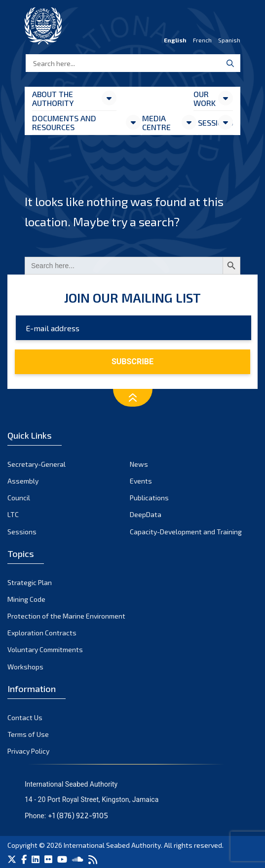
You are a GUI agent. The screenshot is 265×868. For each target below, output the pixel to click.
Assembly (23, 481)
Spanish (229, 40)
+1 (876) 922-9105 (78, 815)
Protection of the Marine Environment (66, 616)
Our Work (205, 98)
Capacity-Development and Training (186, 532)
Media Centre (156, 122)
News (139, 464)
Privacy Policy (28, 751)
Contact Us (25, 717)
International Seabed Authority (112, 845)
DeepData (146, 514)
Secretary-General (37, 464)
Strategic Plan (30, 582)
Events (141, 481)
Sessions (208, 122)
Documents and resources (64, 122)
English (175, 40)
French (202, 40)
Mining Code (26, 599)
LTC (13, 514)
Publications (149, 498)
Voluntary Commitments (45, 649)
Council (19, 498)
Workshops (25, 667)
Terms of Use (28, 734)
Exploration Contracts (42, 633)
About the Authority (53, 98)
